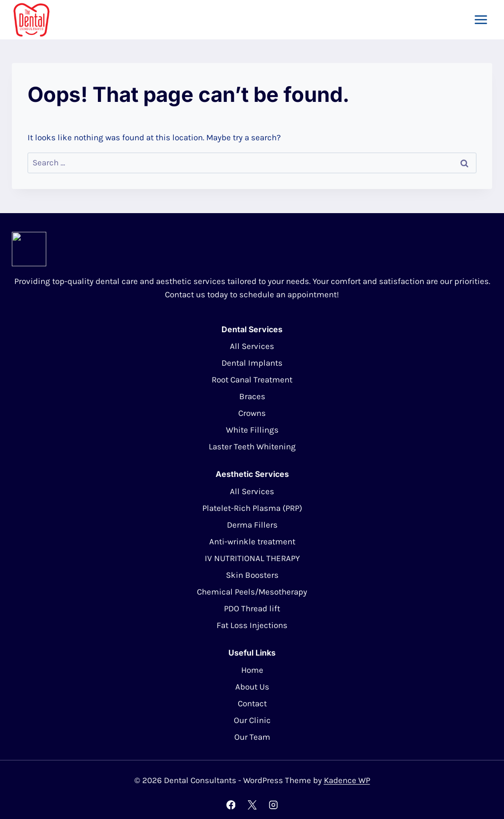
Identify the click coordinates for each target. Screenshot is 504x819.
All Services (252, 346)
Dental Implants (252, 363)
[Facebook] (231, 805)
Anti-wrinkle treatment (252, 541)
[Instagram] (273, 805)
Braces (252, 396)
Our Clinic (252, 720)
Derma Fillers (252, 525)
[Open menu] (481, 19)
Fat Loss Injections (252, 625)
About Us (252, 687)
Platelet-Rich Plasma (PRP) (252, 508)
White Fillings (252, 430)
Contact (252, 703)
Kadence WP (347, 780)
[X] (252, 805)
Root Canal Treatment (252, 379)
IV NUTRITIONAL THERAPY (252, 558)
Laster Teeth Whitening (252, 446)
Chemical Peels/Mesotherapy (252, 592)
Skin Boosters (252, 575)
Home (252, 670)
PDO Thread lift (252, 608)
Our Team (252, 737)
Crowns (252, 413)
